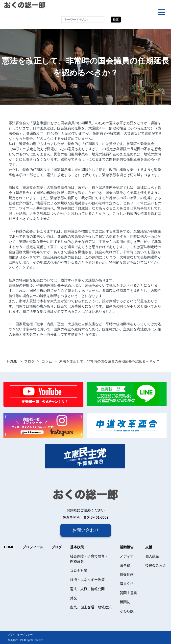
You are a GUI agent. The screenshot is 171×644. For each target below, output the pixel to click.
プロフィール (33, 547)
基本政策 (77, 547)
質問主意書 (128, 593)
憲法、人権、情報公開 (87, 589)
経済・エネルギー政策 (87, 580)
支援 (149, 547)
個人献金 (152, 556)
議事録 (125, 565)
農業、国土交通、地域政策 (91, 607)
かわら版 (127, 611)
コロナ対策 (79, 571)
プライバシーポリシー (20, 634)
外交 (73, 598)
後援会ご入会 (156, 565)
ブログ (57, 547)
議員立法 (127, 584)
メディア (127, 556)
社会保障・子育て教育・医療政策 (89, 559)
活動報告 (127, 547)
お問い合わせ (86, 530)
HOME (9, 547)
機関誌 (125, 602)
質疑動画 (127, 575)
